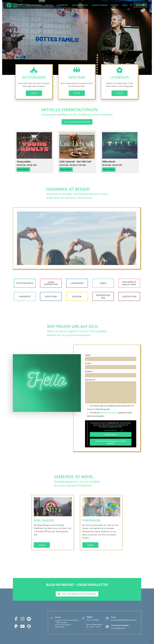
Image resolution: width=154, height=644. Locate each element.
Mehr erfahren (23, 170)
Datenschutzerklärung (109, 413)
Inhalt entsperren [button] (111, 434)
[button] (131, 5)
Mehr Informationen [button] (111, 430)
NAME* (111, 357)
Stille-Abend (109, 162)
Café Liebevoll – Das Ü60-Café (75, 162)
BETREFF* (111, 373)
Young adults (24, 162)
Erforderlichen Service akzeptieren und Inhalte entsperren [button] (111, 442)
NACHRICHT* (111, 381)
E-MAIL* (111, 365)
